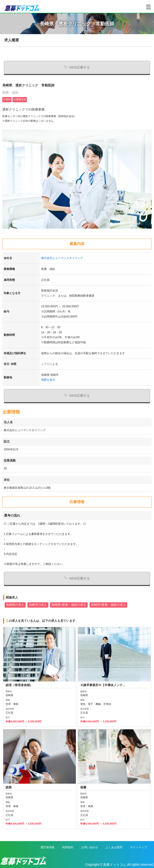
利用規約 (68, 847)
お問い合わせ (90, 847)
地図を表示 (48, 380)
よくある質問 (114, 847)
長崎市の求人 (38, 605)
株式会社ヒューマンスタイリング (62, 258)
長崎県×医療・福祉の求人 (69, 605)
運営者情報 (47, 847)
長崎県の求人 (15, 605)
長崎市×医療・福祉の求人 (108, 605)
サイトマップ (139, 847)
